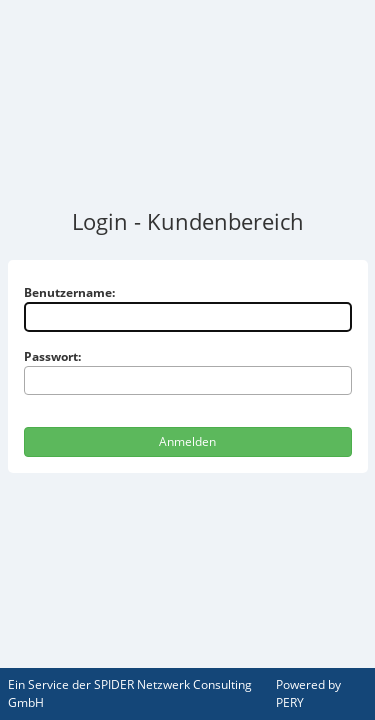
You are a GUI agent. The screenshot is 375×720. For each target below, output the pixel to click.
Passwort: (52, 356)
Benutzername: (69, 292)
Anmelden (187, 441)
